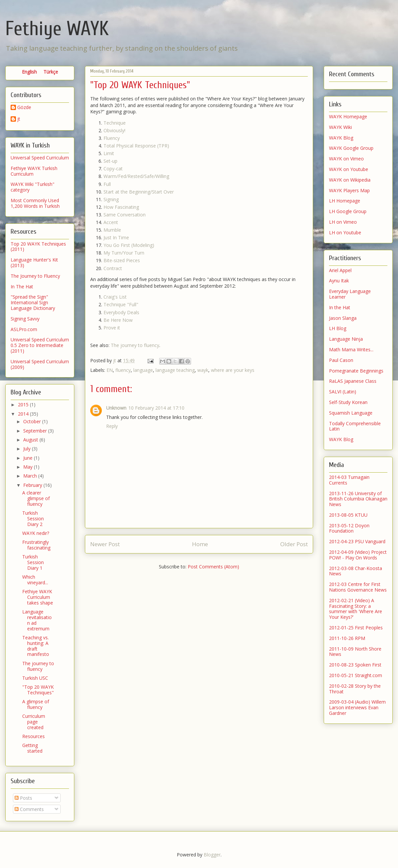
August (31, 440)
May (29, 467)
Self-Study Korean (348, 402)
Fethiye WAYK (57, 29)
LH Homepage (345, 201)
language (143, 370)
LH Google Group (348, 211)
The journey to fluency (135, 345)
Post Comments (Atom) (213, 567)
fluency (123, 370)
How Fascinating (121, 207)
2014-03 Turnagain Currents (349, 480)
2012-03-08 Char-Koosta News (356, 571)
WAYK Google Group (351, 148)
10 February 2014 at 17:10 (156, 408)
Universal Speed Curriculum (40, 158)
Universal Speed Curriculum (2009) (40, 364)
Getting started (32, 748)
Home (200, 544)
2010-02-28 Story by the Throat (355, 689)
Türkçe (51, 72)
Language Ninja (346, 339)
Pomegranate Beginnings (356, 371)
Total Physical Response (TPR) (136, 146)
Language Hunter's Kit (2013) (34, 262)
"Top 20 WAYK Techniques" (38, 690)
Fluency (112, 138)
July (28, 449)
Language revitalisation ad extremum (37, 620)
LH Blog (338, 328)
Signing (111, 199)
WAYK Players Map (349, 190)
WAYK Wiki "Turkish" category (33, 187)
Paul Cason (341, 360)
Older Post (294, 544)
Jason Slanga (343, 318)
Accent (111, 222)
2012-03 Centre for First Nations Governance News (358, 587)
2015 (24, 405)
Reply (112, 426)
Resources (33, 736)
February (33, 485)
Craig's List (115, 297)
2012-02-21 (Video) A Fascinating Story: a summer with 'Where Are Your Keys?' (356, 609)
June (29, 458)
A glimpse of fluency (36, 704)
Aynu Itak (339, 281)
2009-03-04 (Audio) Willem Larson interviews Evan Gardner (357, 707)
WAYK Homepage (348, 116)
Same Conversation (125, 215)
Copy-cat (113, 169)
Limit (109, 153)
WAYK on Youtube (349, 169)
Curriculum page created (34, 722)
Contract (113, 268)
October (33, 421)
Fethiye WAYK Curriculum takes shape (38, 597)
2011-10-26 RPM (347, 638)
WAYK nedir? (36, 533)
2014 (24, 414)
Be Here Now (118, 320)
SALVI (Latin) (343, 392)
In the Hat (340, 307)
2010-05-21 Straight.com (356, 675)
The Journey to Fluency (35, 276)
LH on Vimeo (343, 222)
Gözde (24, 108)
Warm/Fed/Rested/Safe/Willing (136, 176)
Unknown (116, 408)
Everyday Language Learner (350, 294)
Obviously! (114, 130)
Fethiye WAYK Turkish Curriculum (34, 171)
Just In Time (116, 237)
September (36, 431)
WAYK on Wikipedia (350, 180)
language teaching (175, 370)
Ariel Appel (340, 270)
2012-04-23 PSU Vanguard (357, 541)
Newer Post (105, 544)
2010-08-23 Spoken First (355, 665)
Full (107, 184)
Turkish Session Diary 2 (33, 519)
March (31, 476)
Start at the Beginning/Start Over (139, 192)
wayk (203, 370)
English (29, 72)
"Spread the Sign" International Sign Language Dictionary (33, 302)
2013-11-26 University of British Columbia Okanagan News (358, 499)
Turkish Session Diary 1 (33, 562)
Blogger (212, 855)
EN (110, 370)
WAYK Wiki (340, 127)
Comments (29, 809)
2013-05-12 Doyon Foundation (349, 528)
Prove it (112, 328)
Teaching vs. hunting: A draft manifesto (36, 646)
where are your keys (233, 370)
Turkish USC (35, 678)
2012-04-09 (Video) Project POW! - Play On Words (358, 555)
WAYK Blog (341, 138)
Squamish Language (351, 413)
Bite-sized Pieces (122, 260)
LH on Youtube (345, 232)
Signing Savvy (25, 319)
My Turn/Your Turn (124, 253)
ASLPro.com (24, 329)
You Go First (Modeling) (129, 245)
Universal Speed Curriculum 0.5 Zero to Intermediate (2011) (40, 345)
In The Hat (22, 287)
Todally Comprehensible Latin (355, 426)
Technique (115, 123)
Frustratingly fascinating (36, 545)
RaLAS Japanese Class (353, 381)
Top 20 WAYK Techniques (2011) (38, 247)
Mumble (112, 230)
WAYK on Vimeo (346, 159)
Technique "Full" (121, 304)
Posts (23, 798)
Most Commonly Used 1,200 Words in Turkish (35, 203)
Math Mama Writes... (351, 349)
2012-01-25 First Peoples (356, 628)
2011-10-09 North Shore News (355, 652)
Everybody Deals (121, 312)
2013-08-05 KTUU (348, 515)
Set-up (110, 161)
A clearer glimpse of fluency (36, 498)
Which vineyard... (35, 580)
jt (19, 119)
